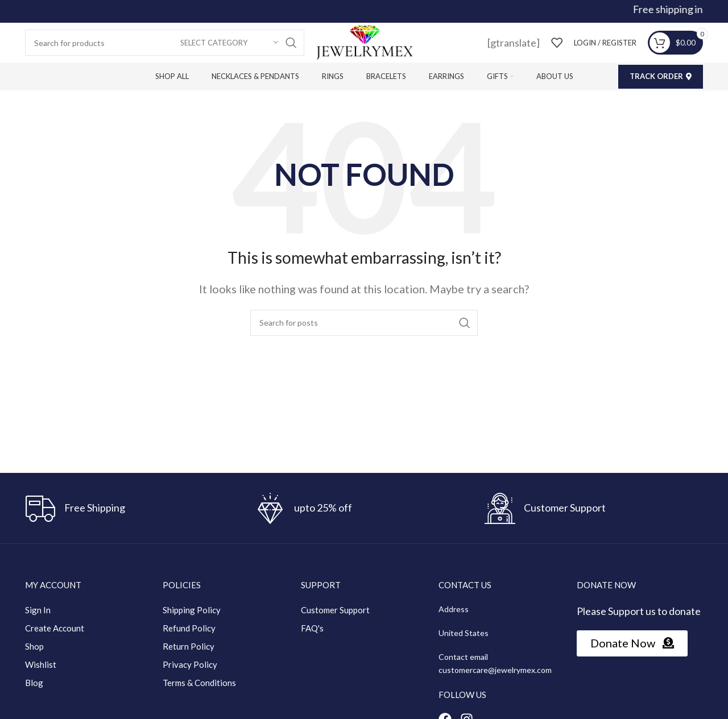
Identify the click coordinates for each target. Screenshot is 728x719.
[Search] (165, 43)
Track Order (661, 76)
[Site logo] (364, 41)
